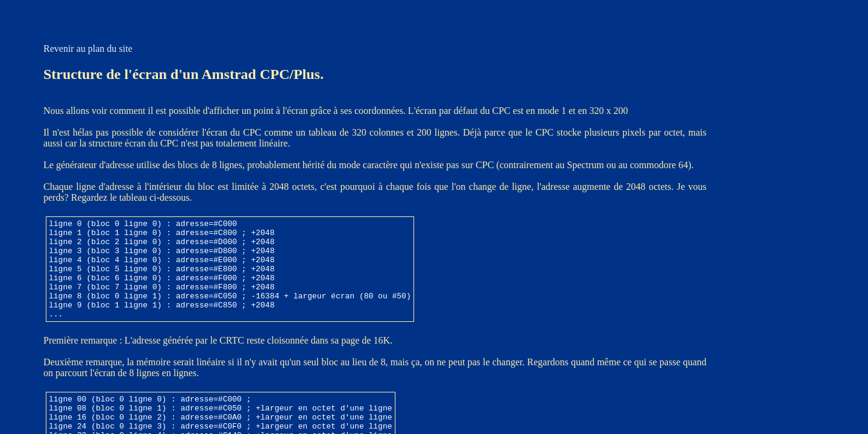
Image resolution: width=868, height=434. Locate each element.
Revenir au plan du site (88, 49)
